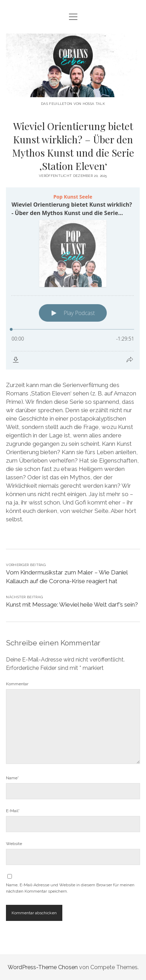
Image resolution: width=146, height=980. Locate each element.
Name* (12, 778)
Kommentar (17, 684)
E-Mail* (13, 811)
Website (14, 844)
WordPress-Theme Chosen (43, 967)
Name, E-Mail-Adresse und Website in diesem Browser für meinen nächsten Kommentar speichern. (70, 888)
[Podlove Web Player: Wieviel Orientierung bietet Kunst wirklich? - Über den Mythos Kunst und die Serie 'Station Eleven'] (73, 278)
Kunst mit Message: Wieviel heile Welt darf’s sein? (72, 605)
